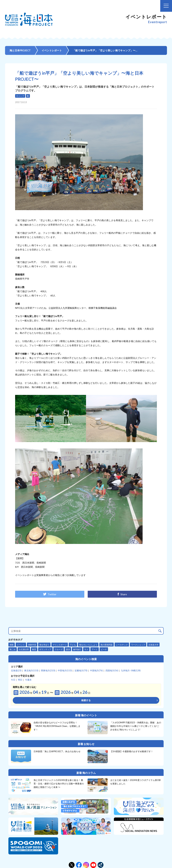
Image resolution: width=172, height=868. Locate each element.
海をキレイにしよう (88, 645)
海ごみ (13, 649)
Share (122, 594)
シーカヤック (122, 645)
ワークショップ (138, 645)
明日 (20, 680)
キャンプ (20, 96)
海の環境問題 (106, 645)
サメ (86, 649)
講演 (68, 649)
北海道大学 (153, 645)
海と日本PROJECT (20, 50)
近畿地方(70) (81, 670)
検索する (86, 700)
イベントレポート (52, 50)
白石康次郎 (24, 649)
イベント (21, 645)
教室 (34, 649)
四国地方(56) (112, 670)
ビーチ (104, 649)
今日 (13, 680)
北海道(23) (16, 670)
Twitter (50, 594)
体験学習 (32, 645)
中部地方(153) (65, 670)
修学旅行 (77, 649)
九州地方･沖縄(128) (131, 670)
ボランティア (45, 649)
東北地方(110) (31, 670)
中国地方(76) (96, 670)
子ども (73, 645)
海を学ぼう (44, 645)
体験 (12, 645)
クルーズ (59, 649)
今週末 (28, 680)
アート (95, 649)
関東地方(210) (48, 670)
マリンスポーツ (60, 645)
